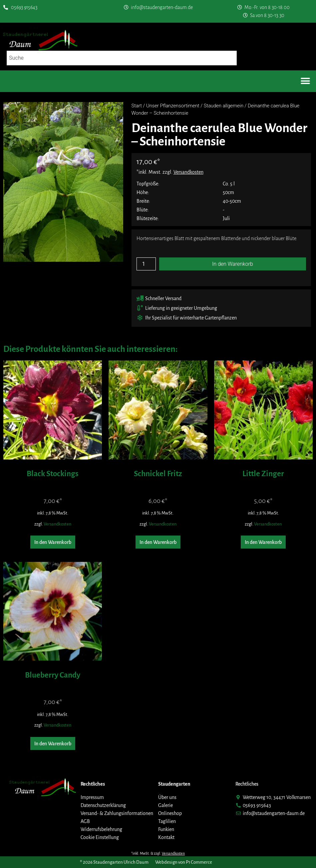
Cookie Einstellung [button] (100, 837)
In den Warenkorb (233, 264)
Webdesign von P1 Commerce (184, 862)
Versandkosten (57, 524)
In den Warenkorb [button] (53, 542)
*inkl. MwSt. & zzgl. (158, 853)
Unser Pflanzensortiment (173, 106)
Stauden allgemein (224, 106)
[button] (305, 81)
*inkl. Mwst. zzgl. (170, 172)
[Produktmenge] (146, 264)
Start (137, 106)
